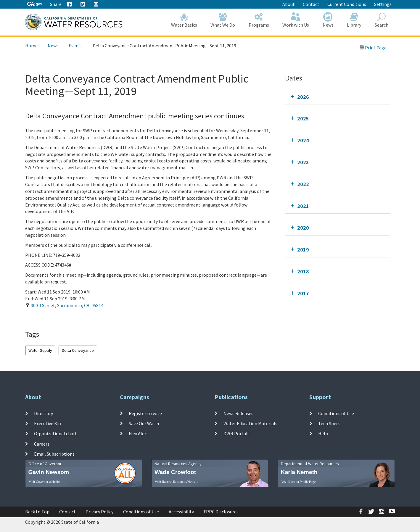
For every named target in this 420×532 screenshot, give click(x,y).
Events (76, 46)
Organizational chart (55, 433)
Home (31, 46)
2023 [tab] (303, 162)
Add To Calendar (48, 317)
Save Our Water (144, 423)
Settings (383, 4)
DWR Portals (236, 433)
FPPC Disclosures (221, 512)
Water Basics (184, 20)
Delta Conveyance (78, 350)
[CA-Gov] (35, 4)
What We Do (223, 20)
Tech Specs (329, 423)
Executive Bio (48, 423)
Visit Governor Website (44, 482)
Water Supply (40, 350)
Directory (44, 413)
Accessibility (181, 512)
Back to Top (37, 512)
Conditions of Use (336, 413)
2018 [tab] (303, 271)
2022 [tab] (303, 184)
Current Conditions (347, 4)
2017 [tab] (303, 293)
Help (323, 433)
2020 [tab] (303, 228)
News (328, 20)
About (289, 4)
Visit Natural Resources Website (177, 482)
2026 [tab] (303, 97)
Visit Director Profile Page (298, 482)
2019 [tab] (303, 250)
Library (354, 20)
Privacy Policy (99, 512)
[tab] (338, 97)
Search (382, 20)
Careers (42, 444)
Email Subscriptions (54, 454)
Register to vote (145, 413)
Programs (259, 20)
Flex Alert (139, 433)
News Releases (238, 413)
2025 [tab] (303, 119)
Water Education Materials (250, 423)
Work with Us (296, 20)
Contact (311, 4)
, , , (67, 305)
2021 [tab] (303, 206)
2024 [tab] (303, 140)
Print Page (373, 48)
